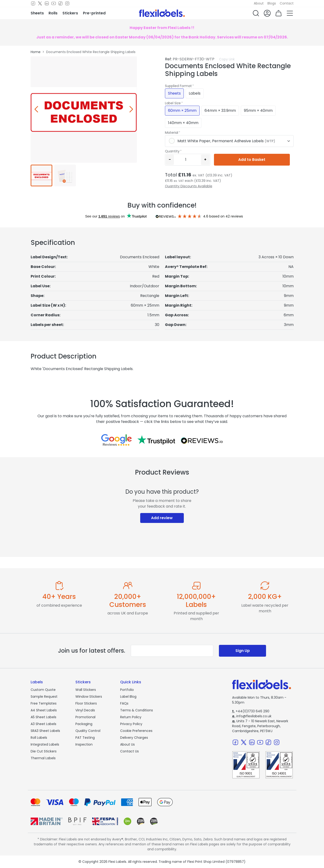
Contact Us (129, 751)
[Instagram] (67, 4)
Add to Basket (252, 160)
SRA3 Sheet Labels (45, 731)
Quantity (172, 151)
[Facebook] (33, 4)
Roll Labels (39, 738)
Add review (162, 518)
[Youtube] (54, 4)
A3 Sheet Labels (43, 724)
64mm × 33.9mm (220, 111)
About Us (127, 744)
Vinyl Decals (85, 710)
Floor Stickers (86, 703)
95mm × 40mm (258, 111)
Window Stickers (89, 697)
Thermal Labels (43, 758)
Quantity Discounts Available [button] (189, 186)
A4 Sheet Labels (44, 710)
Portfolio (127, 690)
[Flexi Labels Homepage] (162, 13)
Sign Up (243, 651)
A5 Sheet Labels (43, 717)
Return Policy (131, 717)
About (259, 3)
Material (172, 133)
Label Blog (128, 697)
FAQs (124, 703)
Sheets (174, 93)
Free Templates (44, 703)
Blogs (272, 3)
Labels (195, 93)
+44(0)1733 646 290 (251, 711)
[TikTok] (60, 4)
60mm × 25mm (182, 111)
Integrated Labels (45, 744)
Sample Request (44, 697)
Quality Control (88, 731)
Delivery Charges (134, 738)
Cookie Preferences (136, 731)
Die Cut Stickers (44, 751)
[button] (256, 13)
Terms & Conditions (137, 710)
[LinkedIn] (47, 4)
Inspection (84, 744)
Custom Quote (43, 690)
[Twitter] (40, 4)
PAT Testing (85, 738)
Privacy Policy (131, 724)
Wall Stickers (86, 690)
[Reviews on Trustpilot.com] (156, 440)
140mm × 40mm (183, 123)
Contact (287, 3)
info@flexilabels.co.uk (252, 716)
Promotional (85, 717)
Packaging (84, 724)
